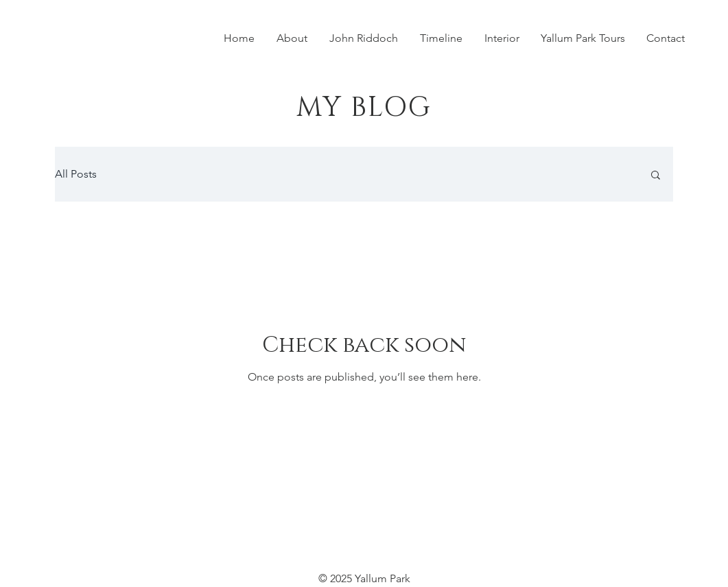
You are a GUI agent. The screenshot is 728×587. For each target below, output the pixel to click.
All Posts (76, 174)
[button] (656, 176)
